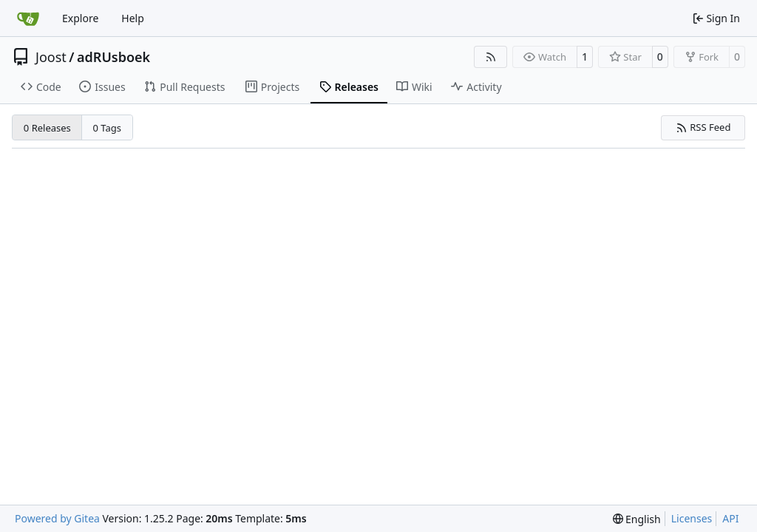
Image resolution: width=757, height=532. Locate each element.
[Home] (28, 18)
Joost (51, 57)
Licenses (692, 518)
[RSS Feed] (491, 57)
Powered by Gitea (57, 518)
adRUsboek (113, 57)
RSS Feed (703, 127)
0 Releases (47, 128)
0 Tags (108, 128)
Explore (80, 18)
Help (133, 18)
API (730, 518)
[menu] (637, 519)
